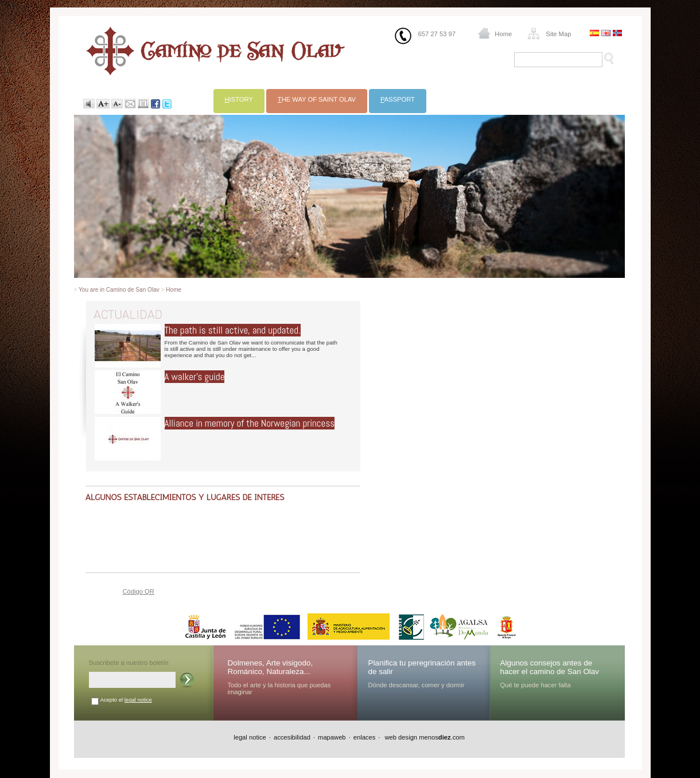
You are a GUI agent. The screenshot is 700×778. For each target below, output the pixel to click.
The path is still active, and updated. (233, 330)
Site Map (558, 34)
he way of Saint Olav (317, 99)
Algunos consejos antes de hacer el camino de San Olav (550, 667)
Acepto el (126, 700)
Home (503, 34)
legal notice (138, 700)
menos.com (442, 737)
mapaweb (332, 737)
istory (239, 99)
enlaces (365, 737)
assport (398, 99)
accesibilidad (292, 737)
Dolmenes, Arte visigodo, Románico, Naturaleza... (271, 667)
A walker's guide (195, 377)
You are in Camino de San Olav (119, 290)
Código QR (139, 591)
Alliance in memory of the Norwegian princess (250, 423)
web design (400, 737)
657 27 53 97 (437, 34)
